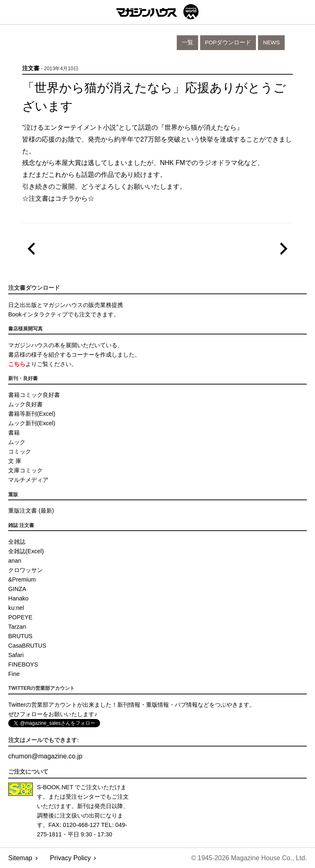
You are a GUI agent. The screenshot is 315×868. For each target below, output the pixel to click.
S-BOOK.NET (55, 787)
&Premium (22, 579)
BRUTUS (20, 636)
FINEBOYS (23, 664)
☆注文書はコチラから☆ (58, 198)
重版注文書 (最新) (31, 511)
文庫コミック (25, 470)
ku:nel (16, 608)
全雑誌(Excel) (26, 551)
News (271, 42)
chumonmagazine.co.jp (45, 756)
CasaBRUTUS (27, 646)
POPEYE (20, 617)
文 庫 (15, 461)
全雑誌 (17, 542)
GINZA (17, 589)
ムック (17, 442)
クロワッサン (25, 570)
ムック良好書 (25, 404)
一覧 (187, 42)
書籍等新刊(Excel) (32, 414)
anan (15, 561)
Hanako (18, 598)
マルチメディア (28, 480)
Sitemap (20, 858)
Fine (14, 674)
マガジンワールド (157, 12)
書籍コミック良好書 (34, 395)
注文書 (31, 68)
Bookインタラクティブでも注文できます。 (64, 314)
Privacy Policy (71, 858)
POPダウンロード (228, 42)
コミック (20, 451)
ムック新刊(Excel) (32, 423)
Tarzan (17, 627)
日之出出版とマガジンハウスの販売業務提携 (66, 305)
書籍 (14, 433)
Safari (16, 655)
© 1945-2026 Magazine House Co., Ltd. (249, 858)
